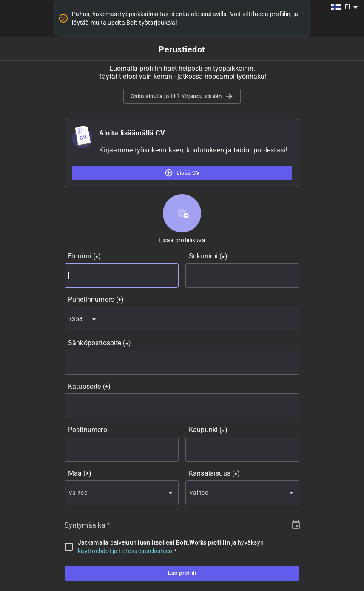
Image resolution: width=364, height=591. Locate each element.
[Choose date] (296, 525)
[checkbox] (69, 547)
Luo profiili (182, 573)
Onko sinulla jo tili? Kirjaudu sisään (182, 96)
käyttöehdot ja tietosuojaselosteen (125, 551)
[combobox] (344, 7)
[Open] (94, 319)
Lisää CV (182, 173)
